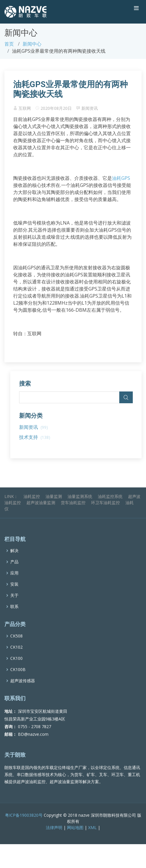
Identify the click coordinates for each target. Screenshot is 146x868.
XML (92, 835)
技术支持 (35, 437)
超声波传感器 (23, 688)
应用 (14, 581)
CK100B (18, 677)
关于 (14, 603)
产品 (14, 570)
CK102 (16, 655)
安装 (14, 592)
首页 (9, 44)
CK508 (16, 643)
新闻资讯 (90, 108)
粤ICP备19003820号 (24, 823)
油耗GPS (121, 178)
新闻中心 (32, 44)
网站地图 (75, 835)
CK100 (16, 666)
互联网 (25, 108)
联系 (14, 614)
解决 (14, 558)
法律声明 (54, 835)
